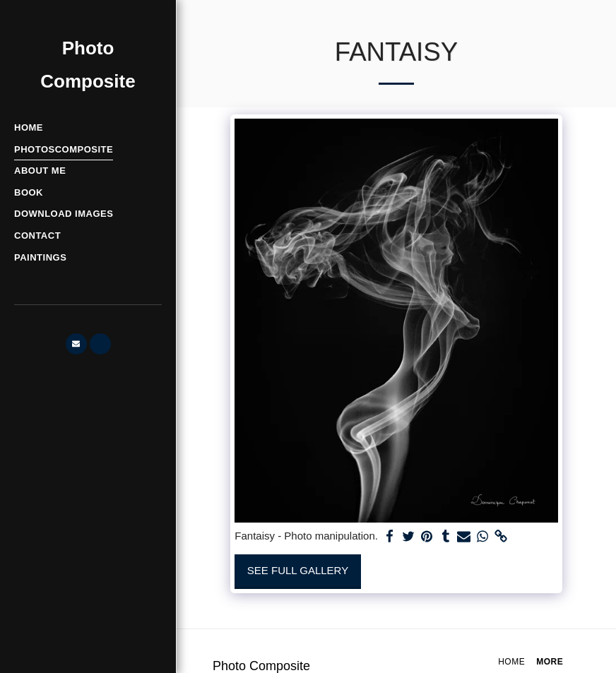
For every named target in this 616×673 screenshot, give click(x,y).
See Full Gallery (298, 570)
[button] (76, 344)
